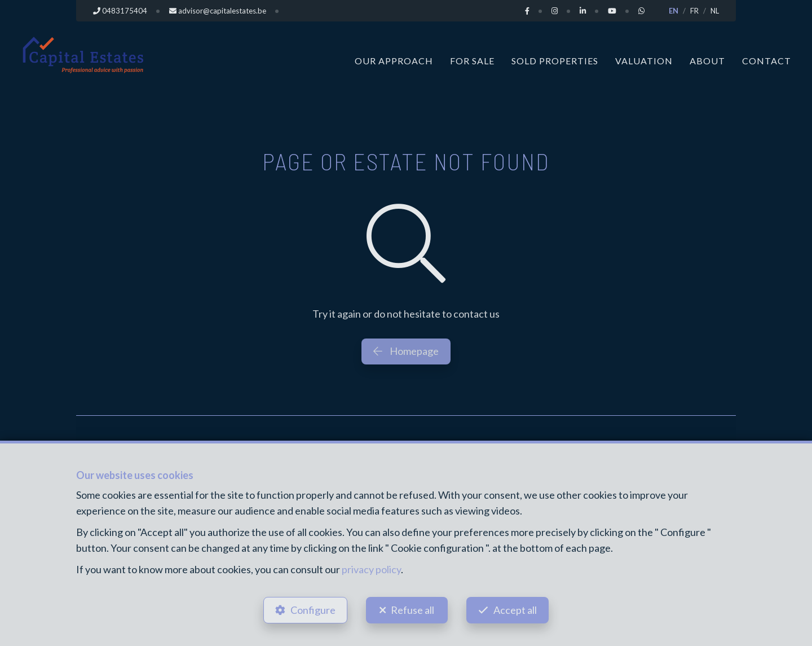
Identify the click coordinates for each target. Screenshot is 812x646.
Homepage (406, 351)
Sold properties (555, 61)
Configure (313, 610)
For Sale (472, 61)
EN (674, 11)
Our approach (394, 61)
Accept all (515, 610)
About (707, 61)
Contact (767, 61)
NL (715, 11)
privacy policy (371, 569)
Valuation (644, 61)
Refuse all (412, 610)
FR (694, 11)
